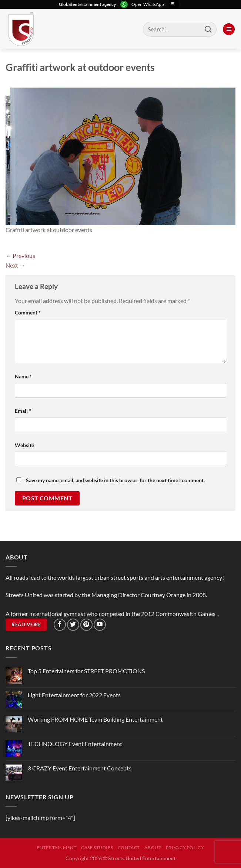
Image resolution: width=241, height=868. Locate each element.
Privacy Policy (185, 847)
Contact (129, 847)
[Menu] (229, 29)
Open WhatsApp (148, 4)
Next (15, 265)
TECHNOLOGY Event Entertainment (76, 744)
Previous (20, 256)
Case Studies (97, 847)
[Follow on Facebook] (60, 625)
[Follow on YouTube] (100, 625)
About (153, 847)
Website (24, 445)
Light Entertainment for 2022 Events (74, 695)
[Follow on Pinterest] (86, 625)
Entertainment (57, 847)
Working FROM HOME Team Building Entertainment (95, 719)
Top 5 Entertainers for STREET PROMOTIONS (86, 671)
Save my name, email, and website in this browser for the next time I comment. (115, 480)
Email (23, 411)
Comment (28, 312)
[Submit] (208, 29)
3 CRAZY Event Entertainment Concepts (80, 768)
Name (23, 376)
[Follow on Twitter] (73, 625)
